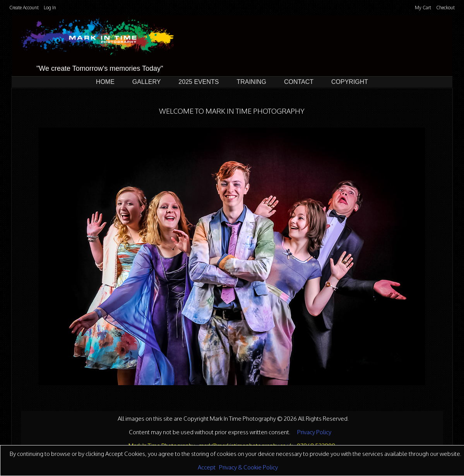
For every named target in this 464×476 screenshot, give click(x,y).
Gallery (147, 82)
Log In (50, 8)
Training (251, 82)
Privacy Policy (314, 432)
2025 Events (199, 82)
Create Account (24, 8)
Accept (207, 467)
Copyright (350, 82)
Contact (299, 82)
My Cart (424, 8)
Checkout (445, 8)
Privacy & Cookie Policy (248, 467)
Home (105, 82)
